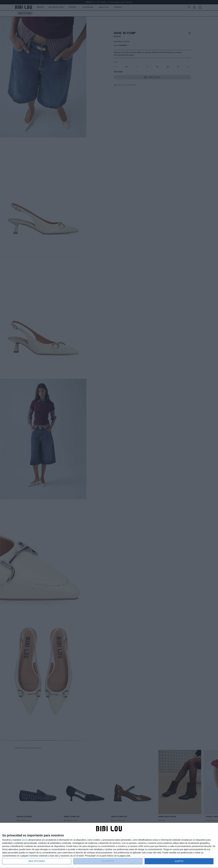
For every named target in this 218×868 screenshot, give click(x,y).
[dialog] (109, 845)
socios (25, 840)
